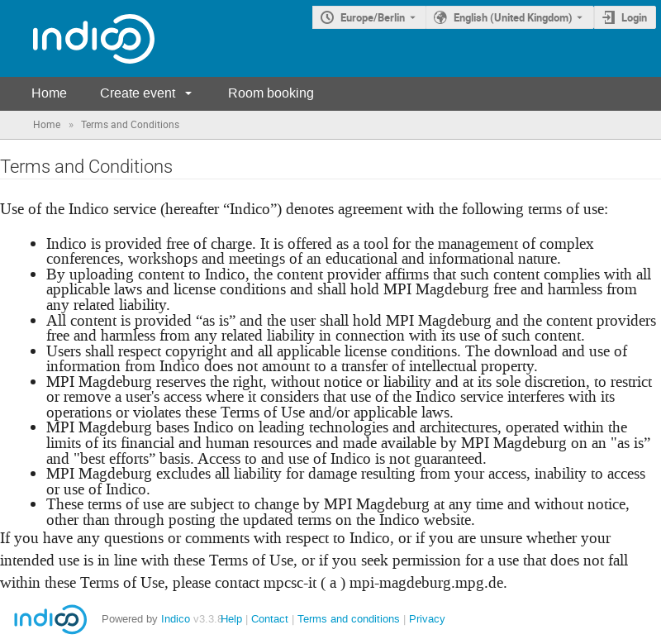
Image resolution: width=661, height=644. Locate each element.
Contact (270, 619)
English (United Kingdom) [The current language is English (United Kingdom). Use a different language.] (513, 17)
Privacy (427, 619)
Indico (176, 619)
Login (634, 17)
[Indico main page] (77, 38)
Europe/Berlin (373, 17)
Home (49, 93)
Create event (138, 93)
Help (231, 619)
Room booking (271, 93)
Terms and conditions (349, 619)
